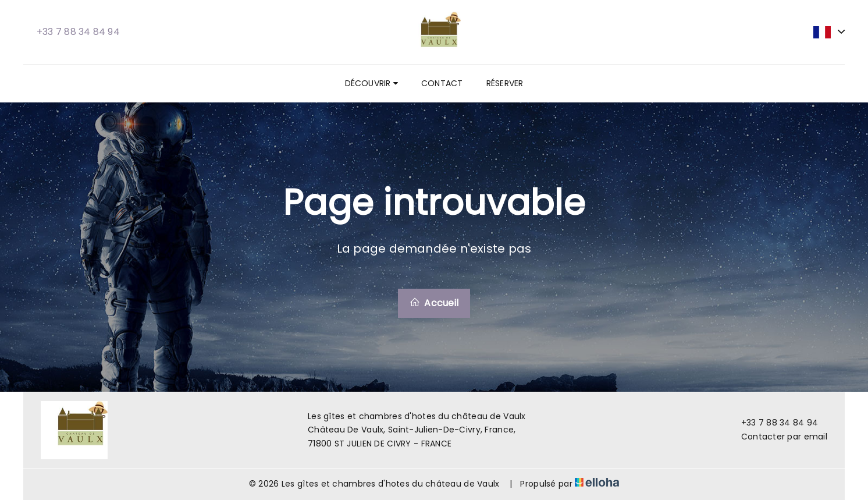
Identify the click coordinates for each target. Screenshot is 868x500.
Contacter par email (778, 437)
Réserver (505, 83)
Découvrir (371, 83)
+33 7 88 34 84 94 (773, 423)
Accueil (434, 303)
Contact (442, 83)
